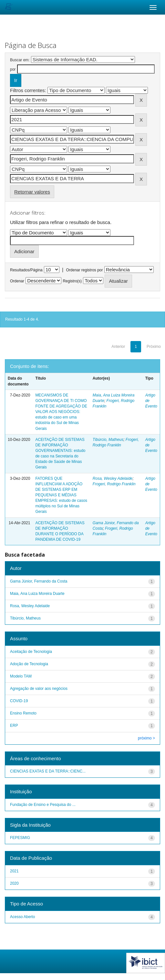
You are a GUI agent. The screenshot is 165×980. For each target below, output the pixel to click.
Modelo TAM (21, 676)
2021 (14, 871)
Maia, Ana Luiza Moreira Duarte (37, 594)
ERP (14, 726)
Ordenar (17, 281)
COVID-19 (19, 701)
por (13, 69)
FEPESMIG (20, 838)
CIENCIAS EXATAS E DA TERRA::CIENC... (48, 771)
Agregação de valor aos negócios (39, 689)
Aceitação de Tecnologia (31, 652)
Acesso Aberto (22, 917)
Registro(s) (72, 281)
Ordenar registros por (84, 270)
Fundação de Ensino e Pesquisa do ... (43, 805)
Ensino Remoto (23, 713)
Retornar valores (32, 192)
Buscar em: (20, 60)
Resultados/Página (26, 270)
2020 (14, 883)
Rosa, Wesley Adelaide (113, 478)
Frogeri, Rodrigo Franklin (114, 484)
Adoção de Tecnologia (29, 664)
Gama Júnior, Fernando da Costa (39, 581)
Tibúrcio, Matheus (108, 440)
